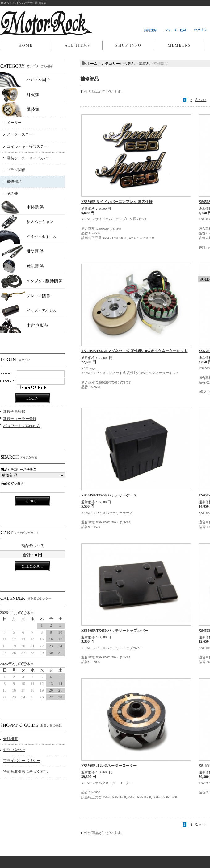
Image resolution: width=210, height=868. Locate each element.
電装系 (144, 64)
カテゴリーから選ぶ (118, 64)
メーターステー (20, 134)
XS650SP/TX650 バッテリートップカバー (115, 631)
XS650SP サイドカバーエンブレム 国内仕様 (117, 202)
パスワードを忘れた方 (22, 426)
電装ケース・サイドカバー (29, 158)
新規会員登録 (14, 412)
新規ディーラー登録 (20, 419)
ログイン (200, 30)
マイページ (179, 45)
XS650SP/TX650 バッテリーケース (109, 495)
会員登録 (153, 30)
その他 (12, 194)
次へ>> (201, 100)
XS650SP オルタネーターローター (109, 766)
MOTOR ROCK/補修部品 (46, 23)
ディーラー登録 (178, 30)
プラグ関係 (16, 170)
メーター (14, 123)
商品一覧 (77, 45)
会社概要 (10, 739)
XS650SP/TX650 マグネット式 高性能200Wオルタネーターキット (134, 351)
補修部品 (14, 182)
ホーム (25, 45)
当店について (128, 45)
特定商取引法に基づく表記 (25, 771)
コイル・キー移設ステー (27, 146)
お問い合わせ (14, 750)
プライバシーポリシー (22, 761)
